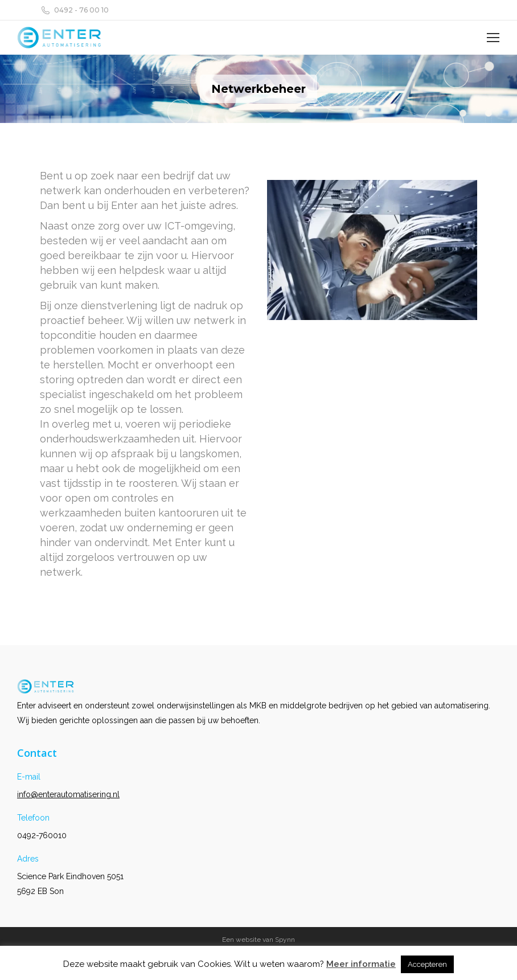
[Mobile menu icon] (493, 38)
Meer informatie (361, 964)
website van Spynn (265, 940)
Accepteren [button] (427, 964)
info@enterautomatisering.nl (68, 794)
